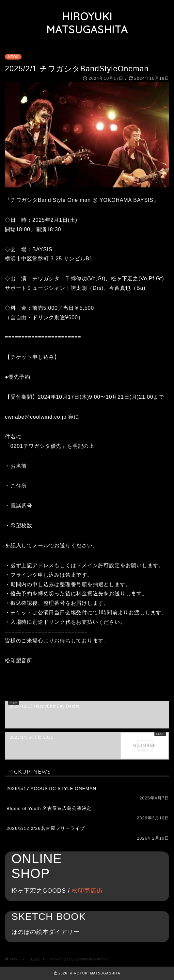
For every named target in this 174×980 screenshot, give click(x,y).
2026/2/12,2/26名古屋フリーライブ (46, 828)
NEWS (13, 57)
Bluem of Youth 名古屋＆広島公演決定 (49, 808)
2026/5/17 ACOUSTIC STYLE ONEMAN (51, 788)
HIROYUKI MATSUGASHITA (87, 23)
